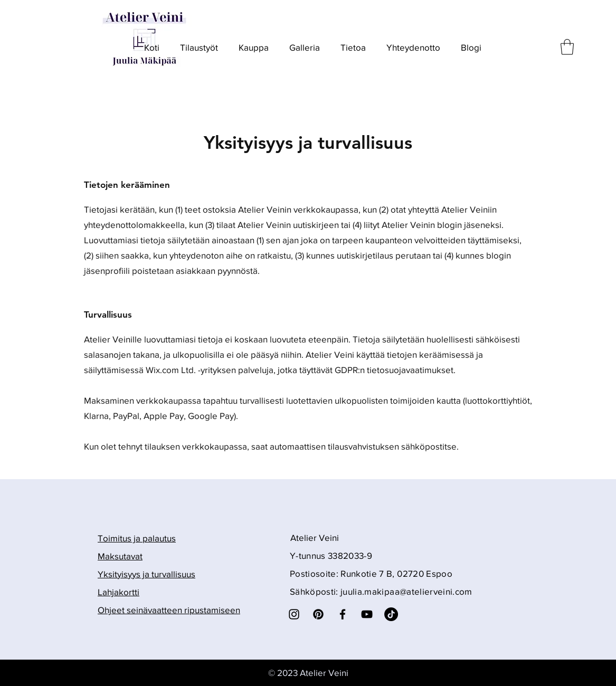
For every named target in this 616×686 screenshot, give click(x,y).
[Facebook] (343, 614)
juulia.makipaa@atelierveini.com (406, 591)
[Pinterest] (318, 614)
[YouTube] (367, 614)
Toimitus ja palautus (137, 538)
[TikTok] (391, 614)
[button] (567, 47)
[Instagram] (294, 614)
